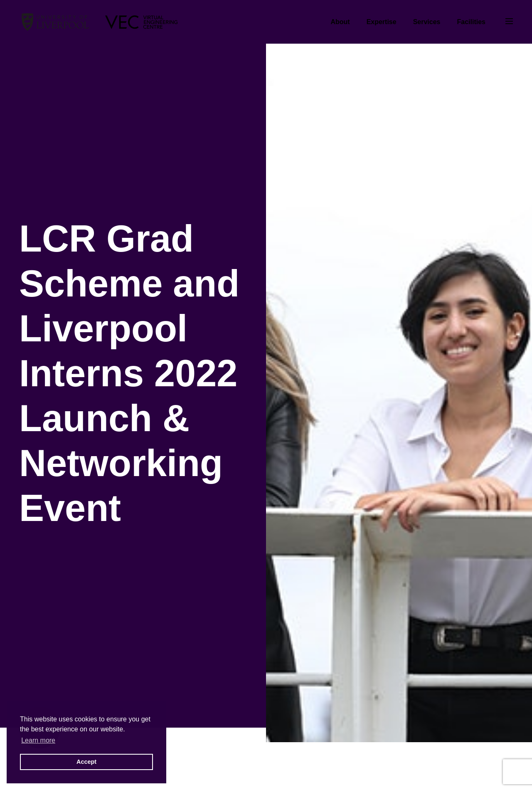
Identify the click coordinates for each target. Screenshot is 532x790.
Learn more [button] (38, 740)
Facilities (471, 22)
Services (427, 22)
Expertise (382, 22)
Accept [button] (86, 762)
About (340, 22)
